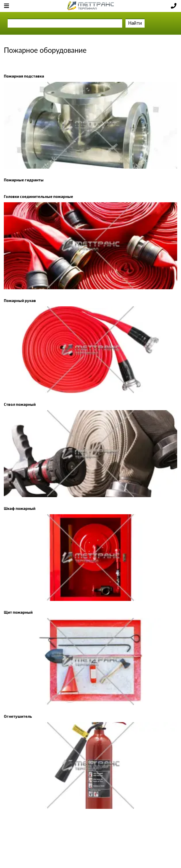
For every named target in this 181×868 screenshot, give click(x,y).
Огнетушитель (18, 716)
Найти (135, 23)
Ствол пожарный (20, 404)
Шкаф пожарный (20, 508)
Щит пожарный (18, 612)
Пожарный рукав (20, 300)
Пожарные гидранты (24, 180)
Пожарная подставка (24, 76)
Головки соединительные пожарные (38, 196)
